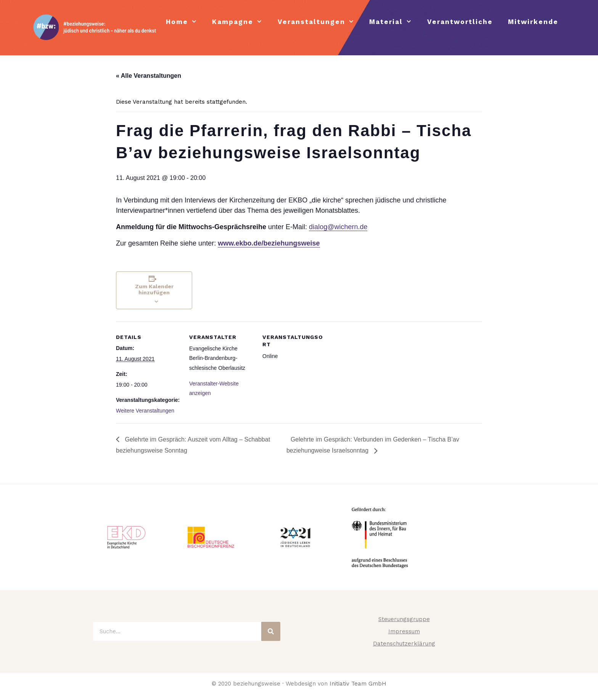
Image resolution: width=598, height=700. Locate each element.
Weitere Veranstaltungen (145, 411)
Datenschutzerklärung (404, 644)
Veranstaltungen (320, 22)
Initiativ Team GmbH (358, 684)
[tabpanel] (126, 537)
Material (394, 22)
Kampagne (241, 22)
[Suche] (271, 631)
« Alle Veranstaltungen (149, 76)
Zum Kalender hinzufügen (154, 289)
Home (185, 22)
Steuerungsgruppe (404, 619)
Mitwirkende (533, 22)
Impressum (404, 631)
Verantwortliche (460, 22)
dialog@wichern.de (338, 227)
